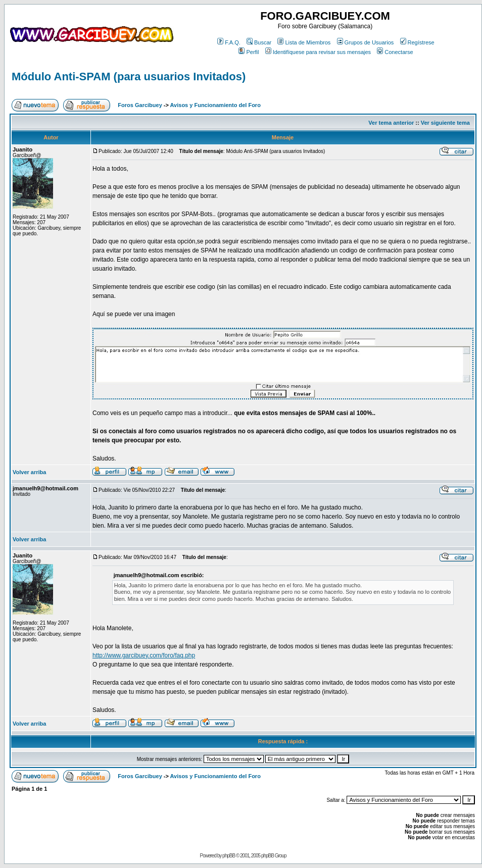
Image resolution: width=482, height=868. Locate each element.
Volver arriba (29, 472)
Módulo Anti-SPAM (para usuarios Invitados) (129, 76)
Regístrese (417, 42)
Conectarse (395, 52)
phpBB (229, 856)
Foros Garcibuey (140, 105)
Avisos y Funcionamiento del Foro (215, 105)
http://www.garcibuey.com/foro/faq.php (144, 655)
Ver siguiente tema (445, 123)
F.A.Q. (229, 42)
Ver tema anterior (391, 123)
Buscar (259, 42)
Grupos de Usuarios (366, 42)
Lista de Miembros (304, 42)
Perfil (249, 52)
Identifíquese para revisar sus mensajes (318, 52)
